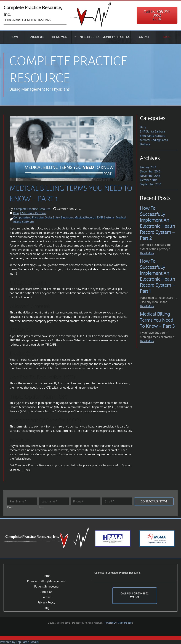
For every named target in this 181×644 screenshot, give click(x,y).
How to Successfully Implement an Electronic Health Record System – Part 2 (158, 223)
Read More (147, 253)
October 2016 (149, 180)
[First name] (22, 501)
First (10, 507)
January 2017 (148, 167)
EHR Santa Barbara (152, 131)
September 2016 (151, 184)
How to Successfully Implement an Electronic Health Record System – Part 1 (158, 276)
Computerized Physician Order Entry (36, 217)
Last (41, 507)
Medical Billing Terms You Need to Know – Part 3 (157, 320)
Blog (16, 213)
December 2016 (150, 171)
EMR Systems (106, 217)
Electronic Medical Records (78, 217)
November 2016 (150, 176)
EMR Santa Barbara (33, 213)
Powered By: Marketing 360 (118, 623)
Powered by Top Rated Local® (20, 642)
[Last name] (54, 501)
